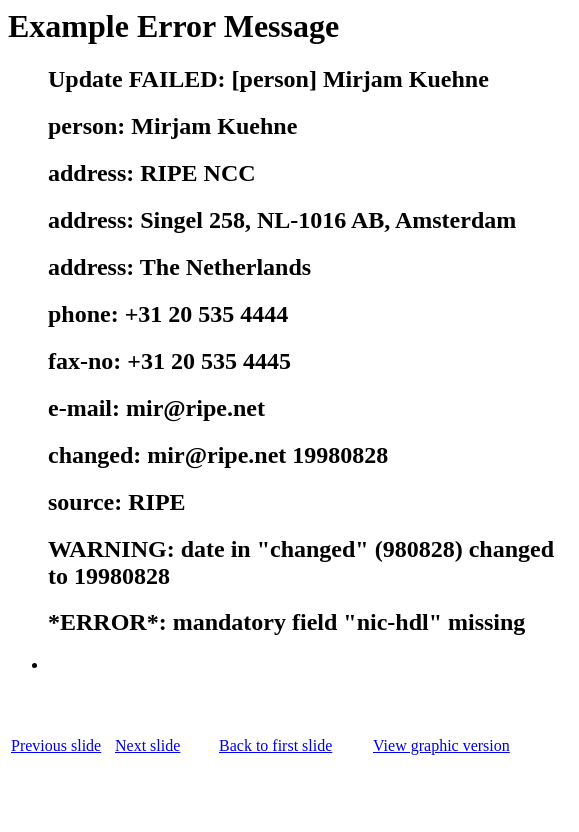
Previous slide (56, 745)
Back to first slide (275, 745)
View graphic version (441, 745)
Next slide (147, 745)
